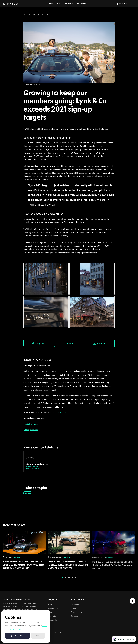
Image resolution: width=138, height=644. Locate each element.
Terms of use (59, 633)
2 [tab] (66, 579)
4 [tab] (72, 579)
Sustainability (76, 612)
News (51, 3)
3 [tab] (69, 579)
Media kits (69, 3)
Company (28, 493)
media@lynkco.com (33, 466)
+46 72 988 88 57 (33, 469)
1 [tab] (63, 579)
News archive (53, 608)
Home (50, 604)
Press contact (81, 3)
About (60, 3)
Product (74, 608)
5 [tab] (75, 579)
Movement (75, 604)
